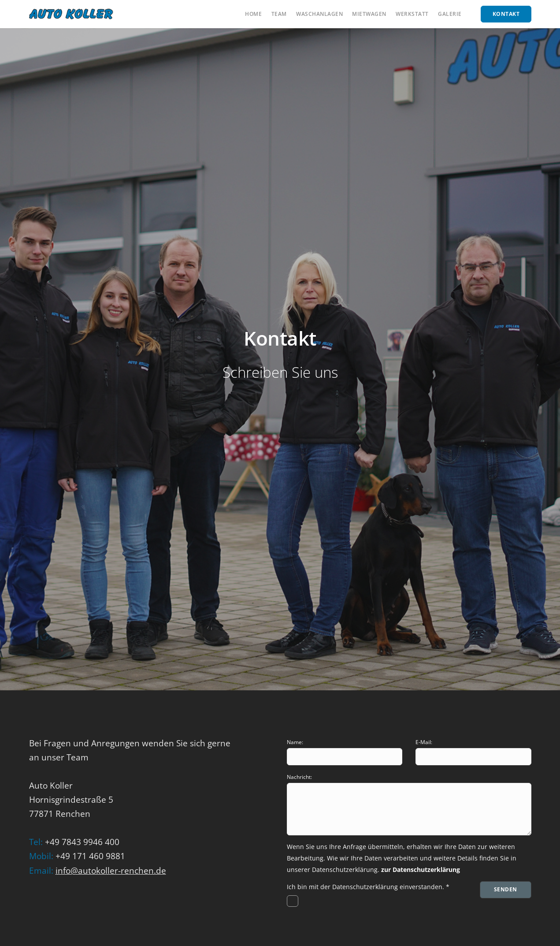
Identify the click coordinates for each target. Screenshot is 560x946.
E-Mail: (424, 742)
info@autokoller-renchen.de (111, 871)
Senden (506, 889)
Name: (295, 742)
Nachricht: (299, 777)
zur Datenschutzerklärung (421, 870)
